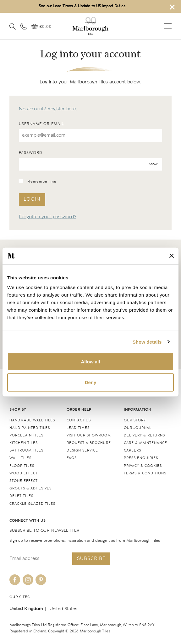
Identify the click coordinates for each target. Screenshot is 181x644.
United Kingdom (26, 609)
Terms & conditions (145, 473)
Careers (132, 450)
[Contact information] (24, 26)
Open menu (168, 26)
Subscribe (91, 559)
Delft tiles (21, 496)
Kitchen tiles (24, 443)
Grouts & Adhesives (30, 488)
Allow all (91, 362)
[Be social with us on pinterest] (41, 580)
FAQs (72, 458)
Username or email (41, 124)
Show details (147, 342)
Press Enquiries (141, 458)
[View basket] (42, 27)
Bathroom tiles (26, 450)
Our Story (135, 420)
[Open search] (13, 26)
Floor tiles (22, 466)
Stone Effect (24, 481)
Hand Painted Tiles (30, 428)
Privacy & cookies (143, 466)
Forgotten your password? (48, 217)
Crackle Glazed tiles (32, 504)
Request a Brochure (89, 443)
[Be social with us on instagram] (28, 580)
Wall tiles (20, 458)
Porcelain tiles (26, 435)
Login (32, 199)
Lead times (78, 428)
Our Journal (138, 428)
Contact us (79, 420)
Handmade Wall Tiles (32, 420)
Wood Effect (24, 473)
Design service (82, 450)
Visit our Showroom (89, 435)
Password (31, 153)
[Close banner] (172, 256)
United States (63, 609)
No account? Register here (47, 109)
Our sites (19, 597)
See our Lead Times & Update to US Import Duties (82, 6)
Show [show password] (153, 164)
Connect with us (27, 521)
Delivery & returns (144, 435)
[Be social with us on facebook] (15, 580)
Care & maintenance (145, 443)
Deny (91, 382)
